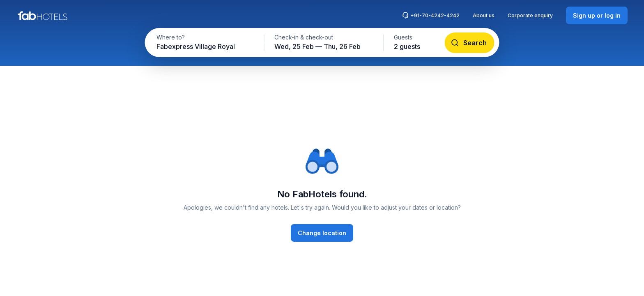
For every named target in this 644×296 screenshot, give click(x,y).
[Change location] (322, 233)
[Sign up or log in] (597, 15)
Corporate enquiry (530, 15)
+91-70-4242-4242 (431, 15)
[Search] (470, 43)
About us (484, 15)
